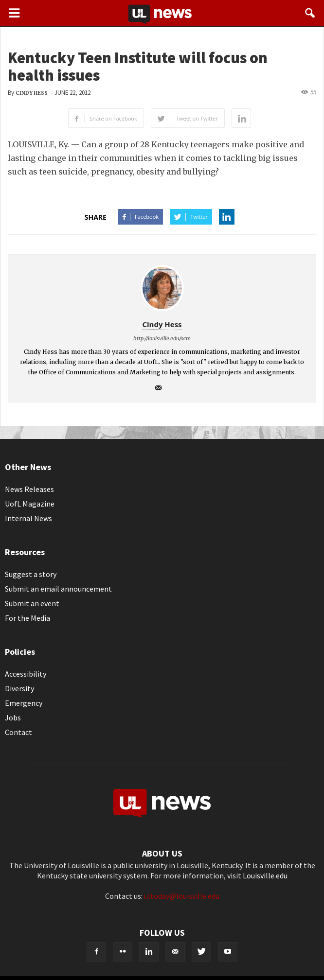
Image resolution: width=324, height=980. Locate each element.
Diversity (19, 688)
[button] (310, 13)
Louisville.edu (265, 875)
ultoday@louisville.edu (182, 896)
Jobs (13, 717)
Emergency (24, 703)
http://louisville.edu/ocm (162, 338)
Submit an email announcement (58, 589)
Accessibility (26, 674)
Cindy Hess (32, 93)
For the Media (27, 618)
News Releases (29, 489)
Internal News (28, 518)
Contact (18, 732)
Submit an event (32, 603)
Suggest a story (31, 574)
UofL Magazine (30, 504)
